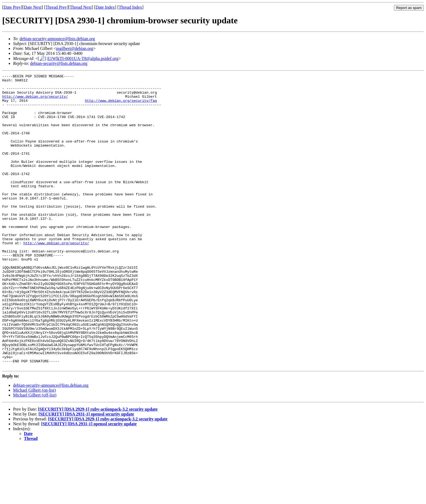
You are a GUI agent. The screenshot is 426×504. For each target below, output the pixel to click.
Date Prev (12, 7)
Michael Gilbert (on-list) (34, 449)
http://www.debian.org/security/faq (121, 106)
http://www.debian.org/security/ (35, 101)
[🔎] (42, 58)
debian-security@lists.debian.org (59, 63)
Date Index (105, 7)
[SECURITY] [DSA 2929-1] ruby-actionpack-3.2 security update (98, 468)
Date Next (33, 7)
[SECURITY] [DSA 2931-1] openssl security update (86, 473)
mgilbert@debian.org (75, 48)
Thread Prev (56, 7)
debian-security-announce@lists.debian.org (57, 39)
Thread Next (81, 7)
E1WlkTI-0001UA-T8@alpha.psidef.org (83, 58)
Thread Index (130, 7)
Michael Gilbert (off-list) (35, 454)
